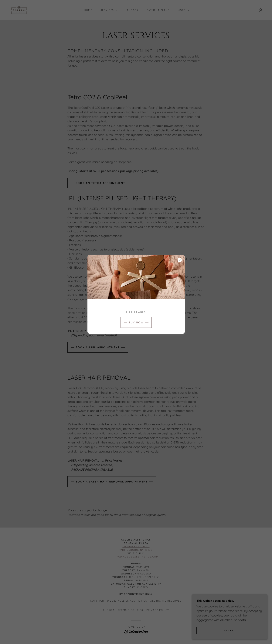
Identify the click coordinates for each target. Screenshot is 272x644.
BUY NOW (136, 322)
